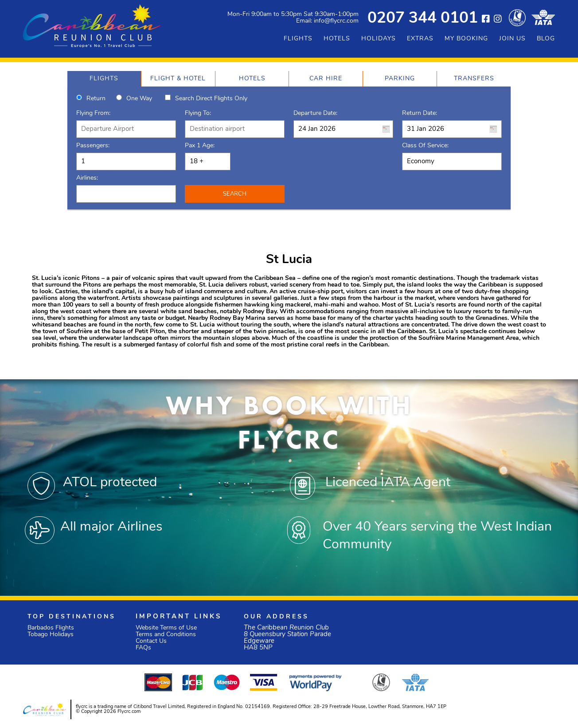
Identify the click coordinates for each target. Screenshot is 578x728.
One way (139, 99)
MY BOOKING (466, 39)
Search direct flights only (211, 99)
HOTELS (337, 39)
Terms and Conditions (166, 635)
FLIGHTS (298, 39)
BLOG (546, 39)
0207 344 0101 (423, 19)
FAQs (143, 648)
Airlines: (87, 178)
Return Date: (420, 113)
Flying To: (198, 113)
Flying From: (93, 113)
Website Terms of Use (166, 628)
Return (96, 99)
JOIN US (512, 39)
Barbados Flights (51, 628)
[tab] (104, 79)
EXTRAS (420, 39)
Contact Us (151, 641)
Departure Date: (315, 113)
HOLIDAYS (379, 39)
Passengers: (93, 146)
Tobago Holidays (51, 635)
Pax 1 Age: (200, 146)
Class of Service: (425, 146)
